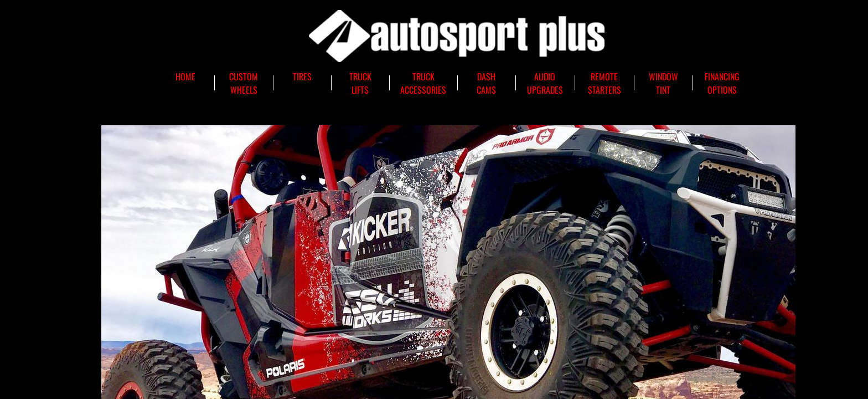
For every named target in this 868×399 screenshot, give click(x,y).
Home (185, 76)
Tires (302, 76)
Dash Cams (486, 83)
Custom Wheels (244, 83)
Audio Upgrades (545, 83)
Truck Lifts (360, 83)
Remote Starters (604, 83)
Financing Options (722, 83)
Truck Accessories (423, 83)
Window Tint (663, 83)
